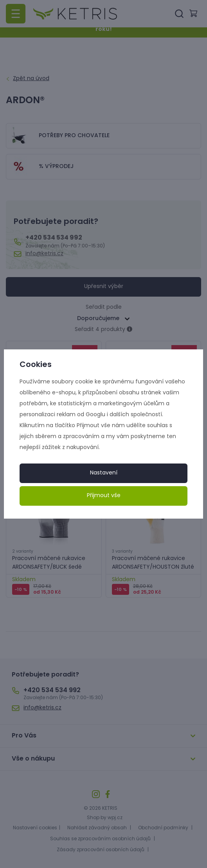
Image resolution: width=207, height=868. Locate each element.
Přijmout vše (104, 496)
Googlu (95, 415)
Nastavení (104, 473)
